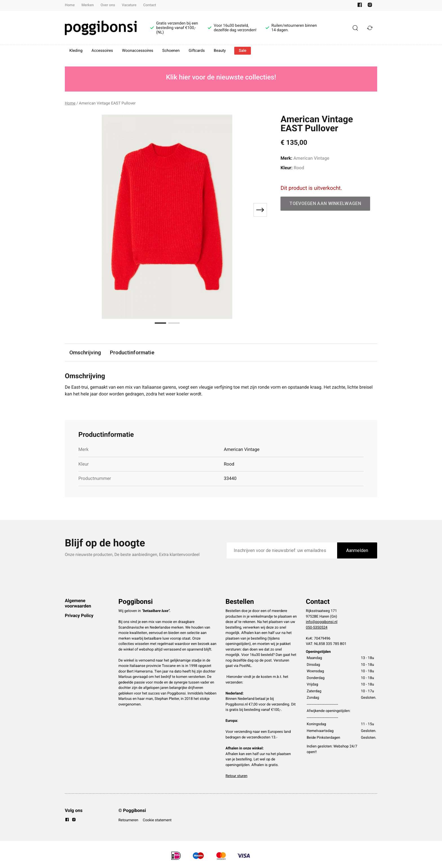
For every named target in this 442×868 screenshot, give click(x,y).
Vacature (129, 5)
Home (70, 5)
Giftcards (197, 51)
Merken (88, 5)
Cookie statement (157, 820)
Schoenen (171, 51)
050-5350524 (317, 628)
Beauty (220, 51)
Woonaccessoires (138, 51)
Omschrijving (85, 352)
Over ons (108, 5)
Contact (150, 5)
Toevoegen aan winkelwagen (325, 203)
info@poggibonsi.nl (322, 622)
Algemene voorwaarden (78, 603)
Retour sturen (237, 776)
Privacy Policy (79, 616)
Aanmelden (357, 550)
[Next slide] (260, 210)
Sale (243, 51)
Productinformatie (132, 352)
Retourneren (128, 820)
